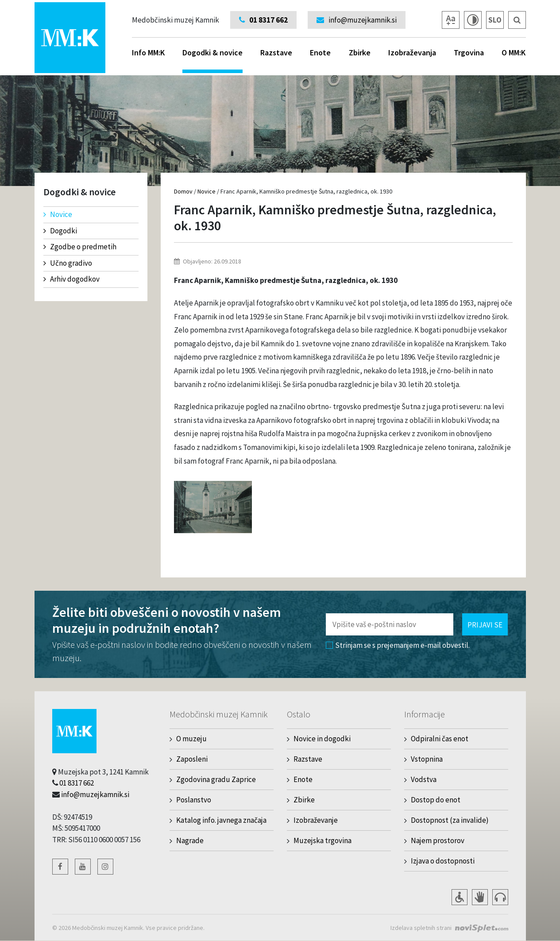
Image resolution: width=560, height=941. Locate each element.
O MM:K (514, 52)
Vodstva (424, 779)
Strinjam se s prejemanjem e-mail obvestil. (398, 645)
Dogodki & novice (212, 60)
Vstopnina (427, 759)
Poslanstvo (194, 800)
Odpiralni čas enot (440, 739)
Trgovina (469, 52)
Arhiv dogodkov (71, 279)
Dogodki (60, 231)
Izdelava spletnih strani (421, 928)
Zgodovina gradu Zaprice (216, 779)
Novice (58, 214)
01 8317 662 (77, 783)
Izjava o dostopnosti (443, 861)
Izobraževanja (412, 52)
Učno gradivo (68, 263)
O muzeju (191, 739)
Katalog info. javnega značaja (221, 820)
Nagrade (190, 840)
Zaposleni (192, 759)
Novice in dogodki (322, 739)
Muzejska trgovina (322, 840)
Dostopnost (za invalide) (450, 820)
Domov (183, 191)
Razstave (276, 52)
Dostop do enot (436, 800)
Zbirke (360, 52)
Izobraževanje (316, 820)
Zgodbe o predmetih (80, 247)
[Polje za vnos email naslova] (390, 624)
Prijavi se (485, 625)
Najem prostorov (438, 840)
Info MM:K (148, 52)
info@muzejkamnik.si (95, 794)
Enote (320, 52)
